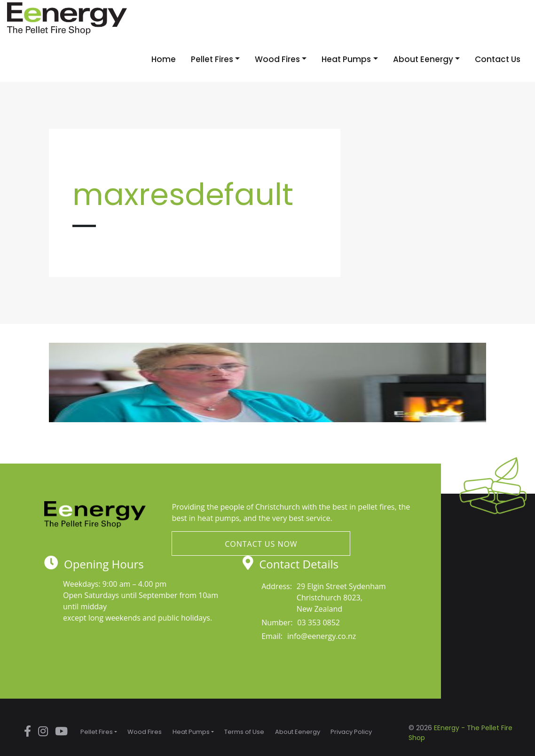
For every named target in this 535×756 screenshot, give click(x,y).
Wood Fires (277, 59)
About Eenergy (423, 59)
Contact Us (498, 59)
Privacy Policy (351, 732)
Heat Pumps (346, 59)
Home (164, 59)
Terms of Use (244, 732)
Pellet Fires (212, 59)
